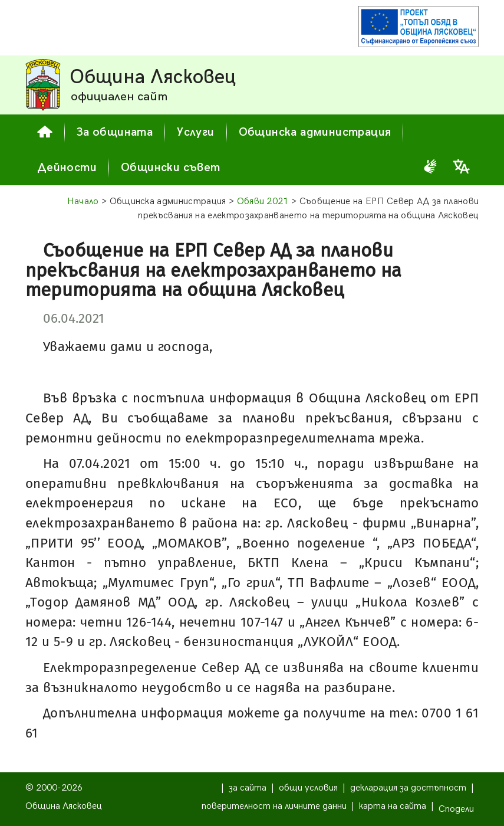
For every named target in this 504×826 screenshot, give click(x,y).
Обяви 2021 (263, 201)
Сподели (456, 809)
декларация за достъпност (408, 788)
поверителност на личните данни (274, 806)
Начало (83, 201)
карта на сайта (393, 806)
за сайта (248, 788)
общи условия (308, 788)
